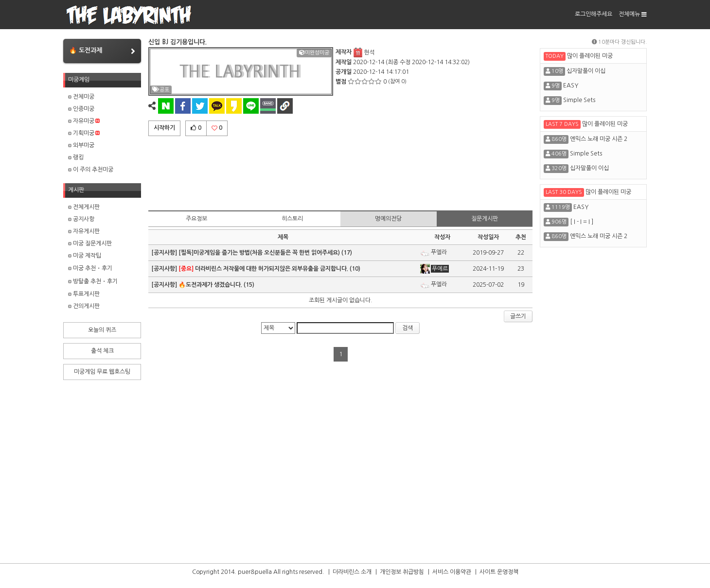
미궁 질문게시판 (90, 243)
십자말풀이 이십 (586, 71)
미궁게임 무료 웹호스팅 (102, 372)
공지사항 (81, 219)
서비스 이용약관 (452, 572)
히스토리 (292, 219)
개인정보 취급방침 (402, 572)
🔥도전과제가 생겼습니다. (210, 285)
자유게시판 (84, 231)
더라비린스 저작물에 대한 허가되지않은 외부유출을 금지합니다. (263, 269)
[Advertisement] (340, 172)
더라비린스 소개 (352, 572)
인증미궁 (81, 109)
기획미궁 (84, 133)
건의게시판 (84, 306)
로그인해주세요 (594, 14)
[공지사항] (165, 253)
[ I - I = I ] (582, 222)
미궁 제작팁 (85, 256)
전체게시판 (84, 207)
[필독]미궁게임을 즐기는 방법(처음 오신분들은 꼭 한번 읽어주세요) (259, 253)
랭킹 (76, 157)
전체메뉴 (633, 14)
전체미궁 (81, 97)
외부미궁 (81, 145)
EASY (571, 86)
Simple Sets (579, 100)
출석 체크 (102, 351)
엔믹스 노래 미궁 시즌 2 (599, 139)
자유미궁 (84, 121)
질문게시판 (485, 219)
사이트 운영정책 (499, 572)
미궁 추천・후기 (90, 268)
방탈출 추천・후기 (93, 281)
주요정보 (196, 219)
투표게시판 (84, 294)
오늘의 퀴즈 (102, 330)
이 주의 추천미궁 (91, 170)
